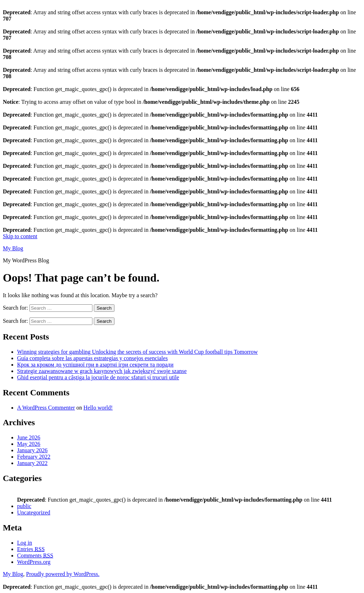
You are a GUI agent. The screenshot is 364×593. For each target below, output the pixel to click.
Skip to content (20, 236)
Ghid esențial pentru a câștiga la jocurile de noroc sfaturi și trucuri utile (98, 377)
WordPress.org (34, 562)
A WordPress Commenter (46, 408)
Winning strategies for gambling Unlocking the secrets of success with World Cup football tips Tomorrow (137, 352)
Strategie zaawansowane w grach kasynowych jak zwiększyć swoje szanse (102, 371)
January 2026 (32, 450)
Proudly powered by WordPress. (63, 574)
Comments (35, 555)
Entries (31, 549)
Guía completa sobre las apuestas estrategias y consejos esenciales (92, 358)
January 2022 (32, 463)
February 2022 (34, 457)
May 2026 (29, 444)
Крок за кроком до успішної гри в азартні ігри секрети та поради (95, 365)
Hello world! (98, 408)
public (24, 506)
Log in (25, 543)
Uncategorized (34, 512)
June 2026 (29, 437)
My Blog (13, 248)
